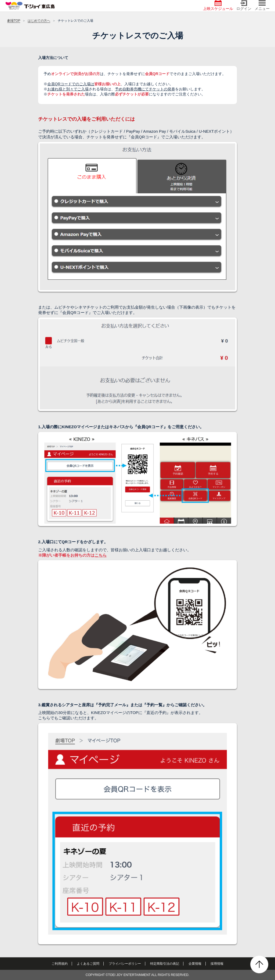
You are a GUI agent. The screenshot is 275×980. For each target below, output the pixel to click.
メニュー (262, 5)
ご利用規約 (60, 964)
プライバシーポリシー (125, 964)
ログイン (244, 5)
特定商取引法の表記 (165, 964)
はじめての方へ (39, 21)
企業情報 (195, 964)
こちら (101, 555)
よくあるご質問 (88, 964)
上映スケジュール (218, 5)
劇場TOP (14, 21)
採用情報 (217, 964)
